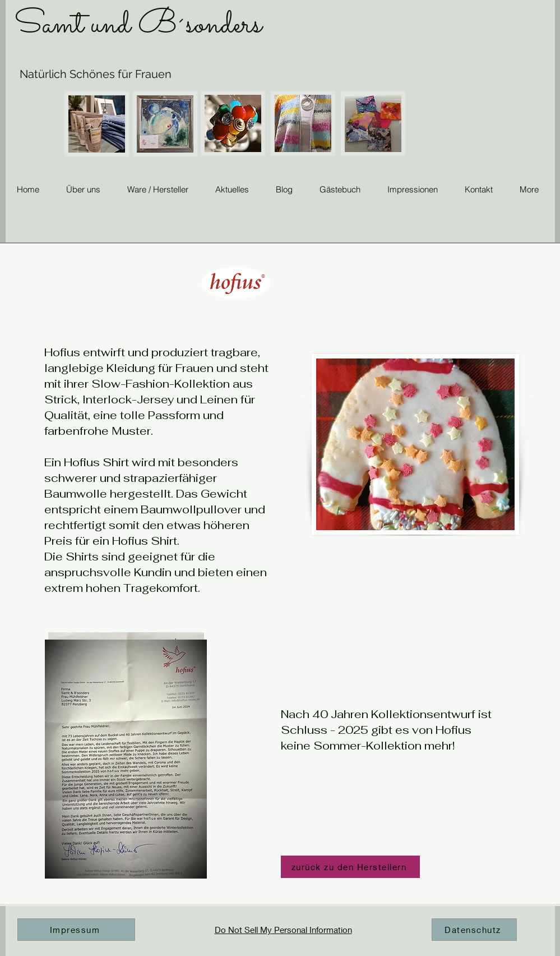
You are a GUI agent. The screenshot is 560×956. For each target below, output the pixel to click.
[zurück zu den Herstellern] (350, 867)
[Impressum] (76, 930)
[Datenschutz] (474, 930)
